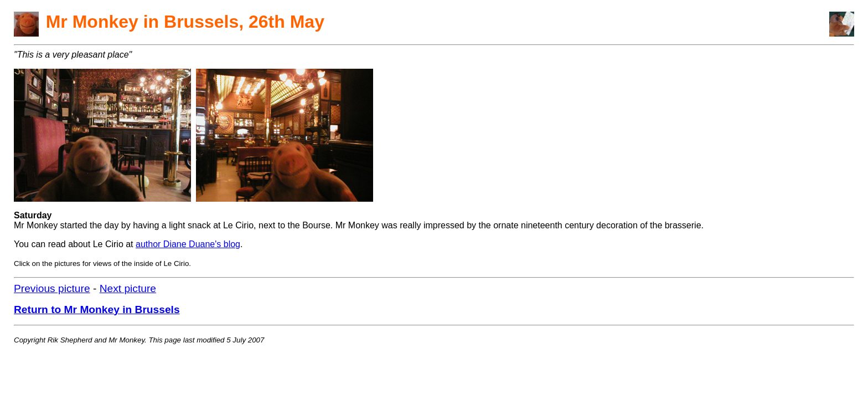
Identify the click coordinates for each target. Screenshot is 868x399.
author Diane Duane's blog (188, 244)
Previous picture (52, 288)
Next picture (128, 288)
